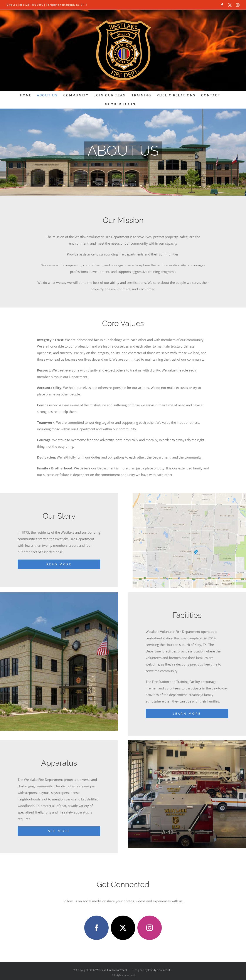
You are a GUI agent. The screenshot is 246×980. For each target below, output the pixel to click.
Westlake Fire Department (111, 970)
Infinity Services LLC (160, 970)
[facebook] (96, 928)
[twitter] (123, 928)
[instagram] (150, 928)
